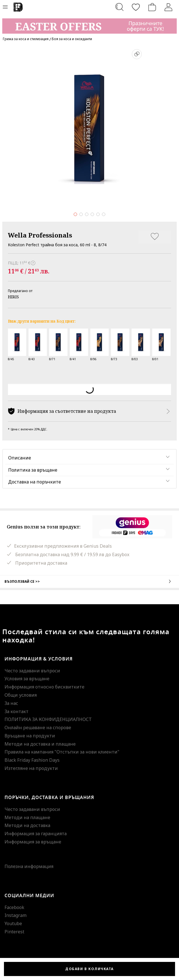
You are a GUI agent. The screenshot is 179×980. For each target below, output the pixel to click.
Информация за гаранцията (36, 834)
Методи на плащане (27, 817)
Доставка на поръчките (35, 482)
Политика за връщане (33, 470)
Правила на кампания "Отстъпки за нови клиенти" (62, 752)
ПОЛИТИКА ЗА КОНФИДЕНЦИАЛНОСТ (48, 719)
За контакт (17, 711)
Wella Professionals (40, 235)
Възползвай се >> (89, 581)
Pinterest (14, 932)
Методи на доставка (27, 825)
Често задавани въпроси (32, 671)
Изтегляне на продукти (31, 768)
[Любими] (136, 7)
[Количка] (152, 7)
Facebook (14, 907)
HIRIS (13, 297)
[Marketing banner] (89, 23)
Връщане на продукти (30, 736)
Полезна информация (29, 866)
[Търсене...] (119, 7)
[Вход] (169, 7)
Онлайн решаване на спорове (38, 728)
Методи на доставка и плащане (40, 744)
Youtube (13, 923)
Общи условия (21, 695)
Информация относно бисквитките (44, 687)
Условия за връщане (27, 679)
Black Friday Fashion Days (32, 760)
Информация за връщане (33, 842)
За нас (11, 703)
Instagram (16, 915)
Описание (20, 458)
